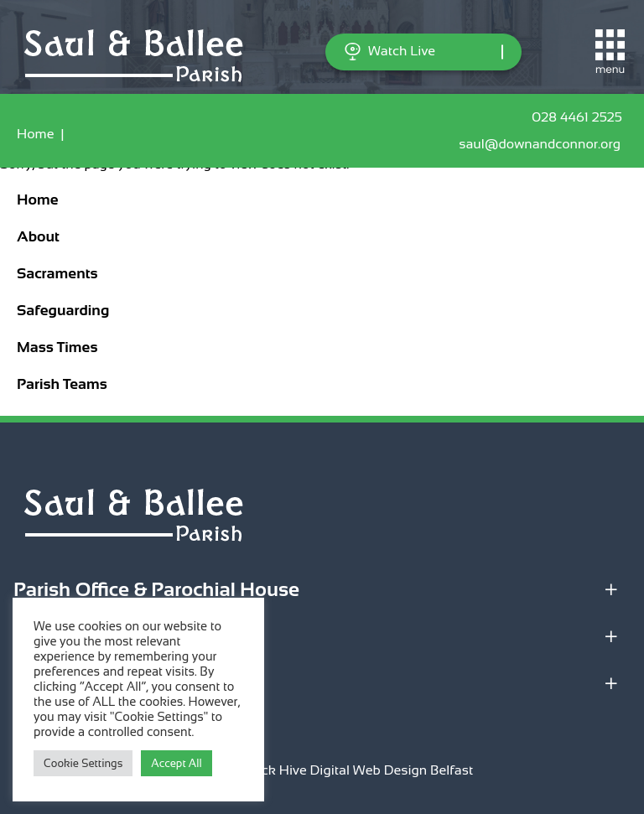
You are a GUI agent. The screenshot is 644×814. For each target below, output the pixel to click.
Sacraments (57, 273)
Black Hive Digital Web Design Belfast (357, 770)
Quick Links (68, 683)
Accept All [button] (176, 763)
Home (35, 134)
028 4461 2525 (579, 117)
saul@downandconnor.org (543, 144)
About (38, 236)
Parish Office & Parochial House (156, 589)
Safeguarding (63, 310)
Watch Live (390, 52)
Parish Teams (62, 384)
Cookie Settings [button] (83, 763)
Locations (57, 636)
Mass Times (57, 347)
